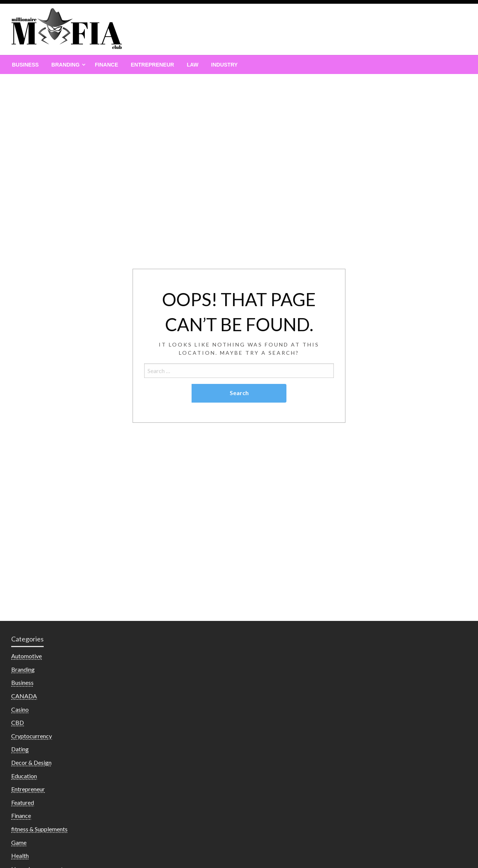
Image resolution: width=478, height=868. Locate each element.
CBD (18, 722)
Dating (20, 749)
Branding (66, 65)
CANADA (24, 696)
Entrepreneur (152, 65)
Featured (23, 802)
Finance (106, 65)
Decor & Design (31, 762)
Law (193, 65)
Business (25, 65)
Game (19, 842)
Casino (20, 709)
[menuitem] (25, 65)
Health (20, 855)
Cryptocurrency (32, 736)
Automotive (27, 656)
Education (24, 776)
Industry (224, 65)
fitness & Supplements (39, 829)
